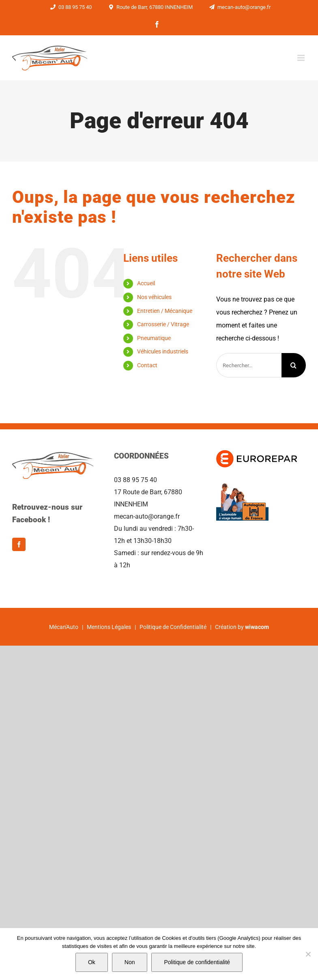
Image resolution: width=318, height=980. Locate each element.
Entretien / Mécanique (165, 311)
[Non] (308, 954)
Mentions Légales (109, 627)
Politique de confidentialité (197, 962)
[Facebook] (19, 544)
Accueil (146, 283)
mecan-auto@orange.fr (239, 7)
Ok (92, 962)
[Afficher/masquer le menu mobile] (302, 58)
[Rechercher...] (249, 365)
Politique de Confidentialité (173, 627)
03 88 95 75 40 (70, 7)
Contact (147, 365)
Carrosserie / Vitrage (163, 324)
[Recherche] (294, 365)
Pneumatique (154, 338)
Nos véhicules (154, 297)
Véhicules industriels (163, 351)
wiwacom (257, 627)
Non (130, 962)
